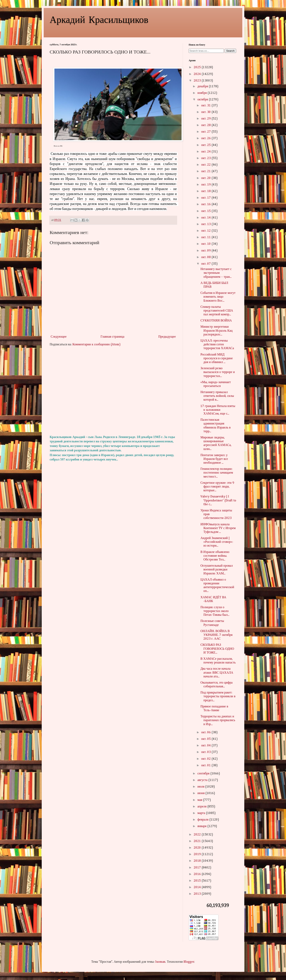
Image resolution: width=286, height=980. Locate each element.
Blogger (189, 962)
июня (201, 793)
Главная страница (112, 337)
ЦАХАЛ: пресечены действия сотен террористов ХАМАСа (217, 345)
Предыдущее (167, 337)
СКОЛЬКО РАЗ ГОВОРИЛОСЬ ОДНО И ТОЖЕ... (217, 649)
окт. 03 (206, 752)
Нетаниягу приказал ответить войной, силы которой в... (217, 396)
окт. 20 (206, 178)
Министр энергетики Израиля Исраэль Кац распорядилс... (216, 331)
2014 (198, 887)
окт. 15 (206, 211)
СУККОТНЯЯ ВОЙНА (216, 321)
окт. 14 (206, 218)
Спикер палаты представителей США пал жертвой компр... (217, 311)
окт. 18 (206, 191)
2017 (198, 868)
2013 (198, 894)
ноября (202, 93)
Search (230, 51)
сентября (204, 774)
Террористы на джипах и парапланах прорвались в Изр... (218, 720)
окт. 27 (206, 132)
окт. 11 (206, 237)
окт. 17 (206, 198)
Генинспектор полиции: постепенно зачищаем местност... (217, 473)
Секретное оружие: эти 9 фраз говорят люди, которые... (217, 487)
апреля (202, 807)
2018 (198, 861)
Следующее (59, 337)
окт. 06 (206, 732)
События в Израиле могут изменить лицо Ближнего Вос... (218, 297)
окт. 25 (206, 145)
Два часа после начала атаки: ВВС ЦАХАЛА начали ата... (217, 673)
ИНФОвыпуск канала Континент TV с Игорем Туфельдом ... (218, 528)
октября (203, 100)
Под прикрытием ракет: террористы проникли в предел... (218, 696)
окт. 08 (206, 257)
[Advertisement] (113, 391)
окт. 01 (206, 765)
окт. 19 (206, 185)
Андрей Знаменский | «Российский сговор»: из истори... (217, 542)
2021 (198, 841)
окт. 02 (206, 759)
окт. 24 (206, 152)
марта (202, 813)
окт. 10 (206, 244)
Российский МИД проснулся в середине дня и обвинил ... (217, 358)
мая (200, 800)
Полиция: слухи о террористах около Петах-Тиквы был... (215, 611)
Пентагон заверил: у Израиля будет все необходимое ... (214, 459)
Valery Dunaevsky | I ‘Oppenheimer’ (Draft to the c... (218, 500)
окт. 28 (206, 125)
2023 (198, 81)
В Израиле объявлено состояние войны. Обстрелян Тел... (215, 556)
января (202, 826)
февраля (203, 820)
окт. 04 (206, 746)
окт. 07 (206, 264)
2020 (198, 848)
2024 (198, 74)
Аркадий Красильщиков (99, 19)
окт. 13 (206, 224)
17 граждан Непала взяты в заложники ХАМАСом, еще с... (218, 410)
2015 (198, 881)
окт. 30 (206, 112)
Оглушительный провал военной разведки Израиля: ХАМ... (217, 570)
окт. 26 (206, 138)
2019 (198, 854)
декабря (203, 86)
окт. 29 (206, 119)
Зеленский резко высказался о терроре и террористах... (218, 372)
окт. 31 (206, 106)
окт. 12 (206, 231)
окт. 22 (206, 165)
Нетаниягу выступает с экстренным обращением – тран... (216, 273)
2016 (198, 874)
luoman (160, 962)
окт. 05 (206, 739)
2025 (198, 67)
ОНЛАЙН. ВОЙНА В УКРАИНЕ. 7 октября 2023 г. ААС (216, 635)
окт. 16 (206, 204)
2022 (198, 835)
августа (203, 780)
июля (201, 787)
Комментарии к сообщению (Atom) (97, 345)
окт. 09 (206, 251)
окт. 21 (206, 171)
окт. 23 (206, 158)
